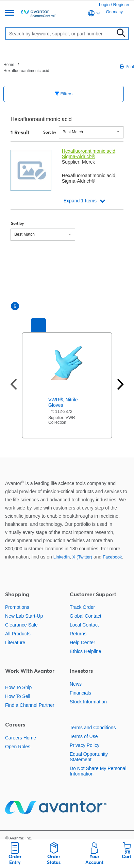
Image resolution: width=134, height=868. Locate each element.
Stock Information (88, 702)
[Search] (62, 34)
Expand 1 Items (80, 201)
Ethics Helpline (86, 651)
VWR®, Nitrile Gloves (63, 402)
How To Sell (18, 696)
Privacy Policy (85, 745)
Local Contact (84, 625)
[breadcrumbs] (34, 67)
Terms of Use (84, 736)
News (76, 684)
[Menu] (10, 13)
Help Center (82, 642)
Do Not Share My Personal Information (98, 771)
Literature (15, 642)
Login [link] (104, 5)
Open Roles (18, 747)
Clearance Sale (21, 625)
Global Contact (86, 616)
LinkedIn (62, 557)
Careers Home (21, 738)
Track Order (82, 607)
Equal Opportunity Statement (89, 757)
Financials (80, 693)
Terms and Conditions (93, 728)
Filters (64, 94)
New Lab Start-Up (24, 616)
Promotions (17, 607)
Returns (78, 634)
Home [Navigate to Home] (9, 65)
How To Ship (18, 687)
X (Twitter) (82, 557)
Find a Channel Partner (30, 705)
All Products (18, 634)
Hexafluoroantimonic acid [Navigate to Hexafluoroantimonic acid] (26, 71)
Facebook (112, 557)
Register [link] (121, 5)
